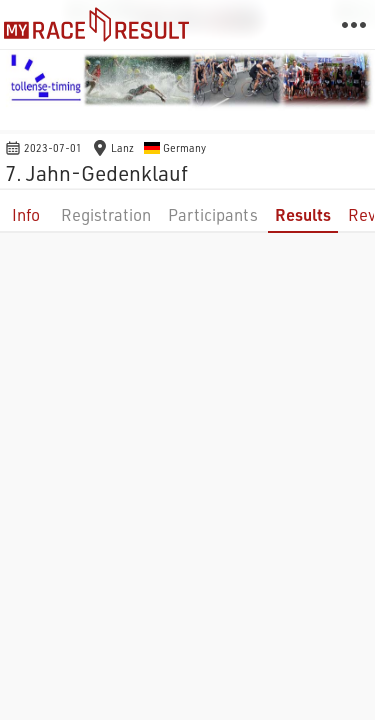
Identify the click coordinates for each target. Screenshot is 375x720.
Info (26, 214)
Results (303, 214)
